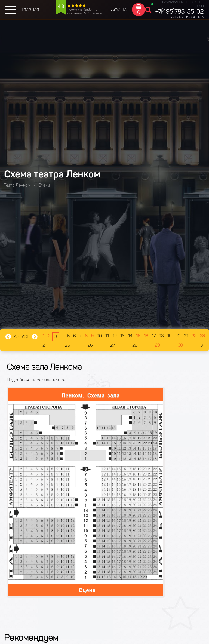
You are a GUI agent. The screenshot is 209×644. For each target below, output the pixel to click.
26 (90, 345)
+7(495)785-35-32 (179, 12)
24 (45, 345)
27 (113, 345)
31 (202, 345)
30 (180, 345)
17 (154, 336)
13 (122, 336)
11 (107, 336)
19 (169, 336)
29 (157, 345)
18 (162, 336)
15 (138, 336)
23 (202, 336)
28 (135, 345)
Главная (30, 10)
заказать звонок (187, 16)
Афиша (119, 10)
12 (115, 336)
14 (130, 336)
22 (194, 336)
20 (178, 336)
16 (146, 336)
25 (67, 345)
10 (99, 336)
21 (186, 336)
